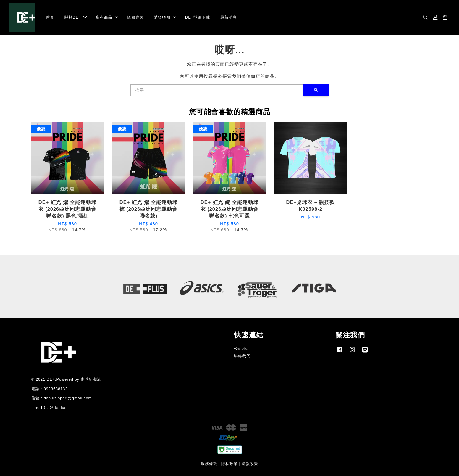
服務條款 (209, 464)
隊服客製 (135, 17)
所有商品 (107, 17)
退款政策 (250, 464)
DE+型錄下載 (198, 17)
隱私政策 (229, 464)
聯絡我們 (242, 356)
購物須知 (165, 17)
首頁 (50, 17)
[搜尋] (217, 90)
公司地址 (242, 349)
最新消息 (229, 17)
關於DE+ (76, 17)
